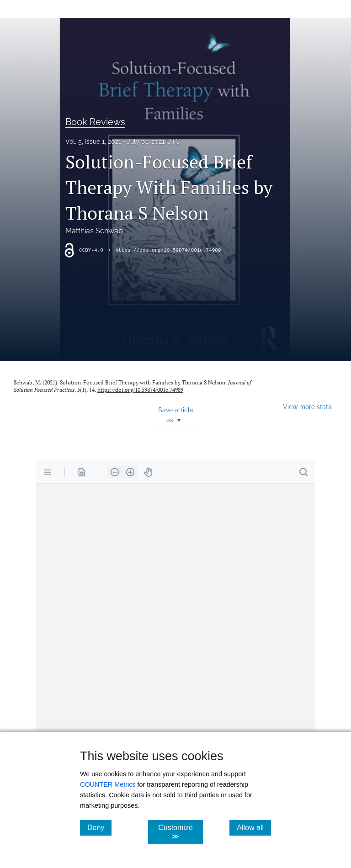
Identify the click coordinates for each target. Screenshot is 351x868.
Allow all (254, 827)
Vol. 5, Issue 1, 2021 (93, 142)
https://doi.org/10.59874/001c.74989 (168, 250)
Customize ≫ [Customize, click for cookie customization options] (180, 832)
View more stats (307, 407)
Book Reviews (95, 122)
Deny (99, 827)
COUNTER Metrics (108, 784)
